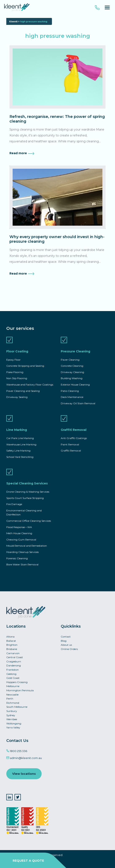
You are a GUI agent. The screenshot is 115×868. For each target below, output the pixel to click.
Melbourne (13, 686)
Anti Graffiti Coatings (74, 438)
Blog (64, 641)
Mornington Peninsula (20, 690)
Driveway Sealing (17, 397)
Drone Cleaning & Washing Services (28, 492)
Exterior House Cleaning (75, 385)
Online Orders (69, 649)
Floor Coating (17, 351)
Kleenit (13, 22)
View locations (24, 774)
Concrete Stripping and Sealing (25, 366)
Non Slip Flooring (17, 378)
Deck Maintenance (72, 397)
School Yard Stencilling (20, 457)
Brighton (12, 645)
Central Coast (15, 657)
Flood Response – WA (19, 527)
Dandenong (14, 665)
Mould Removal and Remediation (27, 546)
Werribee (12, 719)
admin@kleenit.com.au (24, 758)
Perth (10, 699)
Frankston (13, 670)
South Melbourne (17, 707)
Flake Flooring (15, 372)
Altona (10, 637)
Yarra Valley (13, 727)
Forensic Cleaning (17, 558)
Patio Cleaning (70, 391)
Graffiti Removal (74, 430)
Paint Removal (70, 444)
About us (66, 645)
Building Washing (72, 378)
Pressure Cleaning (75, 351)
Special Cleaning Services (27, 483)
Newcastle (12, 695)
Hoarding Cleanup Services (22, 552)
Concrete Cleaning (72, 366)
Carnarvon (13, 653)
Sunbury (12, 711)
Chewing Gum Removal (21, 540)
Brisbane (12, 649)
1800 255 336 (17, 751)
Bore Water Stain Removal (22, 564)
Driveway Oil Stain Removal (78, 403)
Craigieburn (14, 661)
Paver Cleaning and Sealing (23, 391)
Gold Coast (13, 678)
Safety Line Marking (18, 451)
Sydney (11, 715)
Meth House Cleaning (19, 533)
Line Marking (17, 430)
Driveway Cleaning (72, 372)
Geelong (11, 674)
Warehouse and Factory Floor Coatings (30, 385)
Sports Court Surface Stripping (25, 498)
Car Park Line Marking (20, 438)
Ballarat (11, 641)
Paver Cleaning (70, 360)
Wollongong (14, 723)
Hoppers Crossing (17, 682)
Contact (66, 637)
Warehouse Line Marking (21, 444)
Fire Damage (14, 504)
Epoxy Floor (13, 360)
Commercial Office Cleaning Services (29, 521)
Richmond (13, 703)
